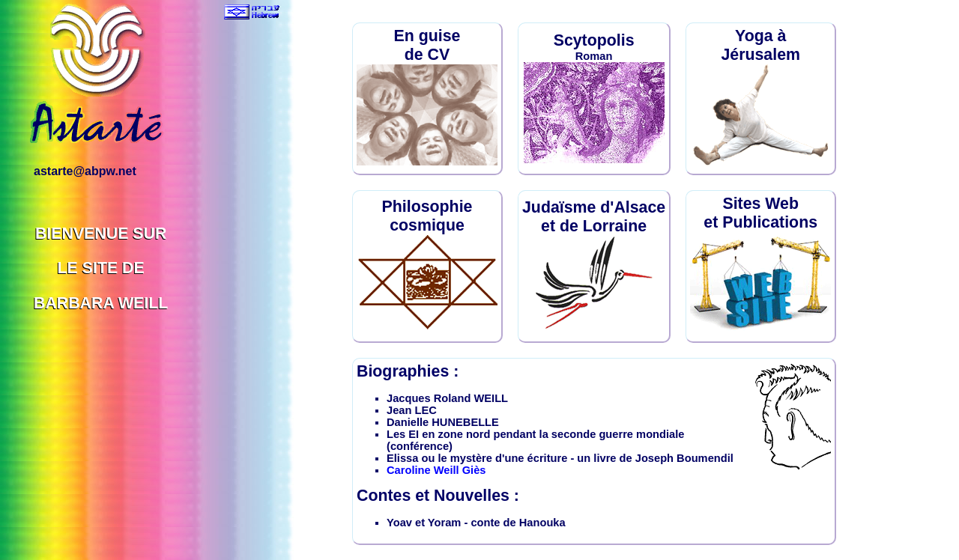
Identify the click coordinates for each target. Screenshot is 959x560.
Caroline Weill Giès (436, 470)
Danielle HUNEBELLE (443, 422)
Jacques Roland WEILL (447, 398)
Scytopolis (594, 40)
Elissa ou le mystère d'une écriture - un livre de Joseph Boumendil (560, 458)
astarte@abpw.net (85, 171)
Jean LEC (412, 410)
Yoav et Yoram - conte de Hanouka (476, 523)
